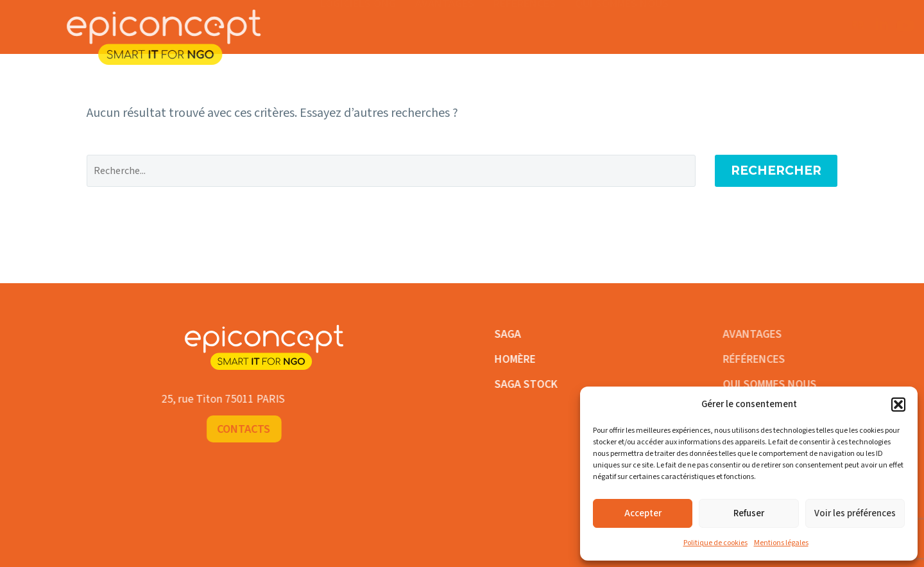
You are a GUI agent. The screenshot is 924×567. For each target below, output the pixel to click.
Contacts (848, 26)
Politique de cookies (715, 543)
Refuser (749, 513)
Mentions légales (781, 543)
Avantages (445, 14)
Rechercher (776, 170)
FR (737, 25)
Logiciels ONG (358, 14)
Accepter (643, 513)
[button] (898, 405)
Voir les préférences (855, 513)
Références (525, 14)
